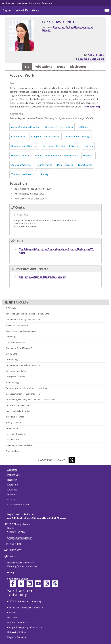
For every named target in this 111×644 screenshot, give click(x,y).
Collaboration (19, 136)
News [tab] (61, 67)
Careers (11, 612)
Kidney (45, 174)
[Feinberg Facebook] (13, 584)
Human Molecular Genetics (18, 411)
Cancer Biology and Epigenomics (21, 331)
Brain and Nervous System (59, 127)
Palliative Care (12, 440)
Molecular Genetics (21, 165)
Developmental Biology (17, 371)
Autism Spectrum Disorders (26, 127)
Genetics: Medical (20, 155)
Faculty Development (19, 504)
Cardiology (11, 337)
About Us (12, 470)
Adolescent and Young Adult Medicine (23, 319)
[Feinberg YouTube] (38, 584)
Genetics (88, 146)
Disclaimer (13, 617)
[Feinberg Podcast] (55, 584)
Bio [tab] (27, 67)
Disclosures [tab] (78, 67)
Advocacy (12, 490)
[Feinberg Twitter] (21, 584)
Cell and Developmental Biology (67, 28)
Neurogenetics (44, 165)
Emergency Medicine (16, 377)
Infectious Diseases (15, 417)
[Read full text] (91, 107)
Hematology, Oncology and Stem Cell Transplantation (30, 400)
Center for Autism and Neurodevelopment (43, 277)
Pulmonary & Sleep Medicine (19, 445)
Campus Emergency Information (25, 627)
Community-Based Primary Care (20, 348)
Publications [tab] (43, 67)
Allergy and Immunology (17, 325)
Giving (11, 572)
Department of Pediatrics (21, 10)
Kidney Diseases (14, 422)
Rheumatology (13, 451)
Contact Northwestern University (25, 608)
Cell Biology (84, 127)
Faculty (11, 499)
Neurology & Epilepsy (16, 434)
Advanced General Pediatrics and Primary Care (27, 314)
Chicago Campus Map (18, 538)
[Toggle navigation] (107, 11)
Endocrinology (13, 382)
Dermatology (12, 359)
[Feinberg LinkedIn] (30, 584)
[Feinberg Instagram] (47, 584)
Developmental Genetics (24, 146)
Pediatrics (59, 27)
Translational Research (24, 174)
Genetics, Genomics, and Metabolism (23, 394)
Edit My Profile (96, 55)
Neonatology (12, 428)
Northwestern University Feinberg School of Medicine (27, 3)
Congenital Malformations (46, 136)
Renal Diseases (65, 165)
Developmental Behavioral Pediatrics (23, 365)
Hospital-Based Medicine (17, 405)
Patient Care (14, 475)
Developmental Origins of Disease (61, 146)
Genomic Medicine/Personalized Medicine (56, 155)
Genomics (88, 155)
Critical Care (11, 354)
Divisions (12, 494)
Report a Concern (17, 637)
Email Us (12, 556)
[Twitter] (72, 460)
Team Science (85, 165)
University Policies (17, 632)
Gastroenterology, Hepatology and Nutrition (26, 388)
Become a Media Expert (91, 59)
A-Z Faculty (11, 308)
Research (12, 480)
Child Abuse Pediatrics (16, 342)
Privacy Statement (17, 622)
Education (13, 485)
